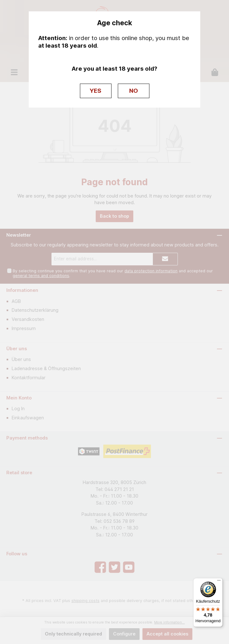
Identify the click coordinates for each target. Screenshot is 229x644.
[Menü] (219, 582)
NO (134, 91)
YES (96, 91)
